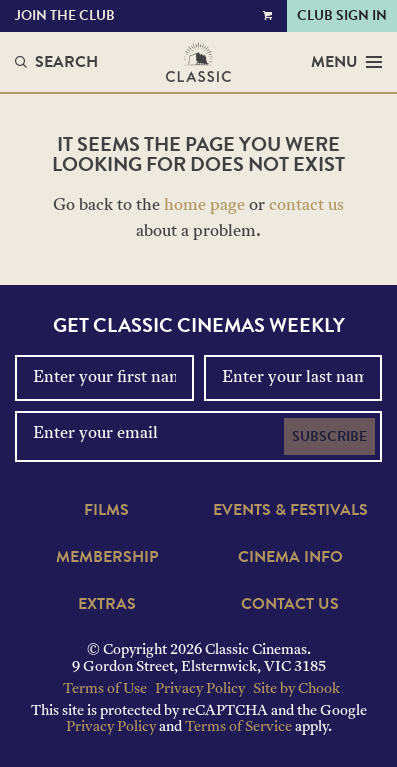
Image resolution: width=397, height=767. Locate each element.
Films (106, 510)
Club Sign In (342, 15)
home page (204, 206)
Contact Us (290, 604)
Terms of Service (238, 727)
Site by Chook (296, 689)
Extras (107, 604)
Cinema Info (290, 557)
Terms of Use (105, 689)
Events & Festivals (290, 510)
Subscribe (329, 436)
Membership (107, 557)
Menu (346, 62)
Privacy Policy (200, 689)
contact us (306, 206)
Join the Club (65, 15)
